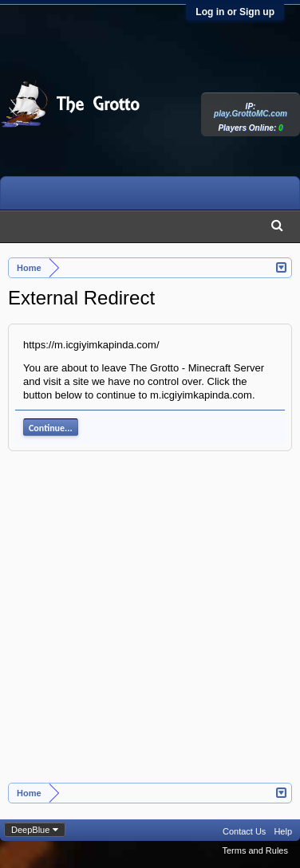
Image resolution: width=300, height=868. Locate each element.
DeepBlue (30, 830)
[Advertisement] (150, 625)
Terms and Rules (255, 850)
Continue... (51, 428)
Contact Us (244, 831)
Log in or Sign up (235, 12)
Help (283, 831)
